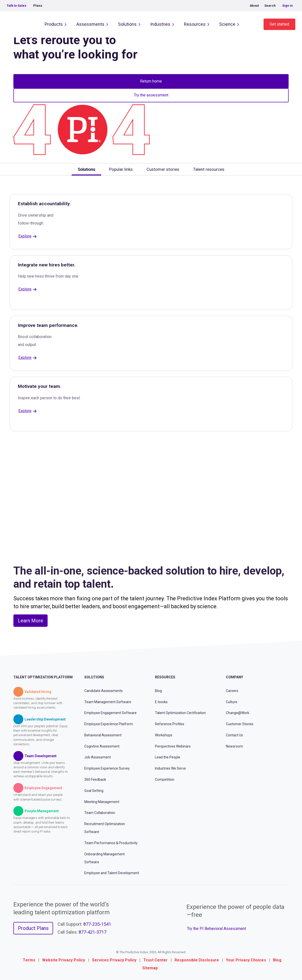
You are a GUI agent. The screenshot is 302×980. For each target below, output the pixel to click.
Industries (160, 24)
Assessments (90, 24)
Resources (195, 24)
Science (227, 24)
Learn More (30, 621)
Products (54, 24)
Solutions (127, 24)
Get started (279, 24)
